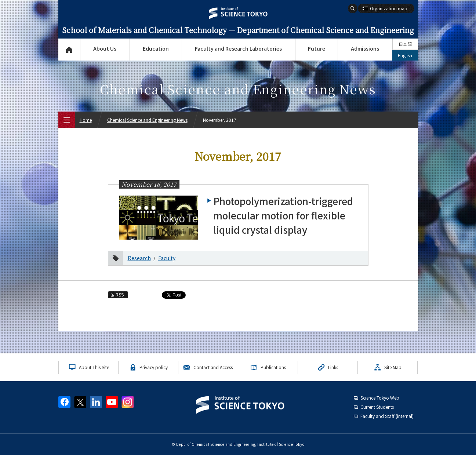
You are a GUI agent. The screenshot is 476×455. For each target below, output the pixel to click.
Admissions (365, 48)
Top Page (69, 50)
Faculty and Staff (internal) (387, 416)
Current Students (377, 407)
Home (86, 120)
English (405, 55)
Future (317, 48)
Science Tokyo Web (380, 398)
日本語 (405, 44)
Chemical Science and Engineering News (147, 120)
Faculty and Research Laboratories (238, 48)
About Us (105, 48)
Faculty (167, 258)
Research (139, 258)
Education (156, 48)
